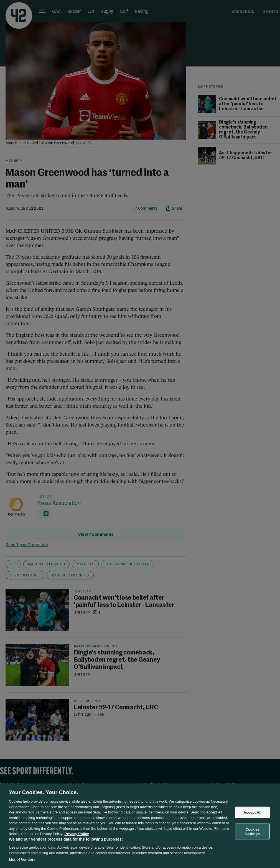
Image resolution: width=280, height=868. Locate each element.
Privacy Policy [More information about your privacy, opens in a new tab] (77, 834)
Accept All (253, 812)
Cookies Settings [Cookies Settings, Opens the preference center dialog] (253, 832)
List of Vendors (22, 860)
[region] (140, 826)
